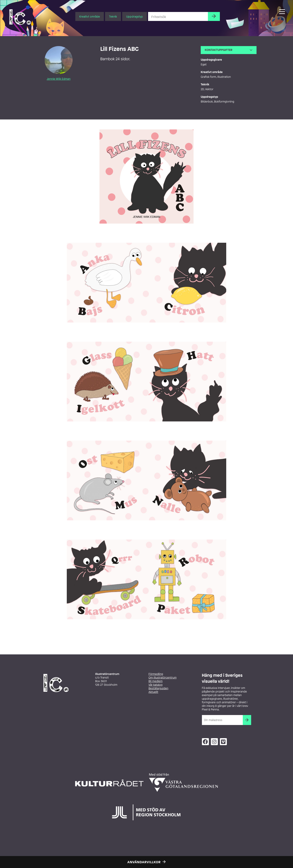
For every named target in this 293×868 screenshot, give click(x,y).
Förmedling (156, 674)
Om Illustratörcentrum (163, 678)
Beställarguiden (158, 688)
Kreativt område (90, 16)
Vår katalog (155, 685)
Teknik (113, 16)
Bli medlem (155, 681)
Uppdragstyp (135, 16)
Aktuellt (153, 692)
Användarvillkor (144, 862)
